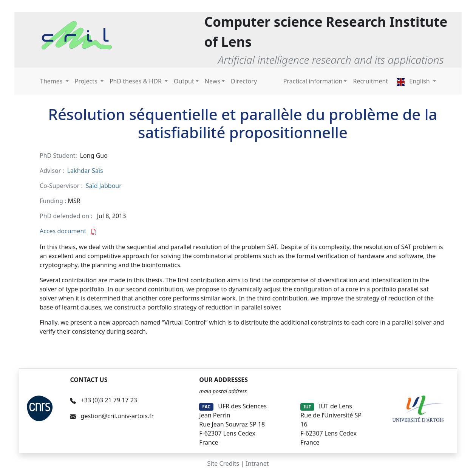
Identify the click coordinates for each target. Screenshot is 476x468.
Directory (244, 81)
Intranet (257, 463)
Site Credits (223, 463)
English (414, 81)
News (212, 81)
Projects (87, 81)
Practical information (313, 81)
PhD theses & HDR (136, 81)
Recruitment (370, 81)
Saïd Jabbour (104, 186)
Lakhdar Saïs (85, 171)
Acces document (68, 231)
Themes (52, 81)
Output (184, 81)
